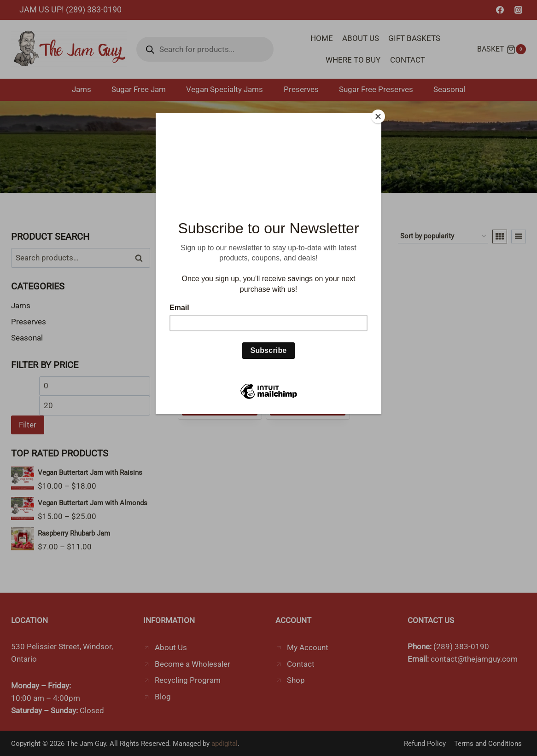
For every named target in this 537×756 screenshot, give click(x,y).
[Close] (379, 115)
